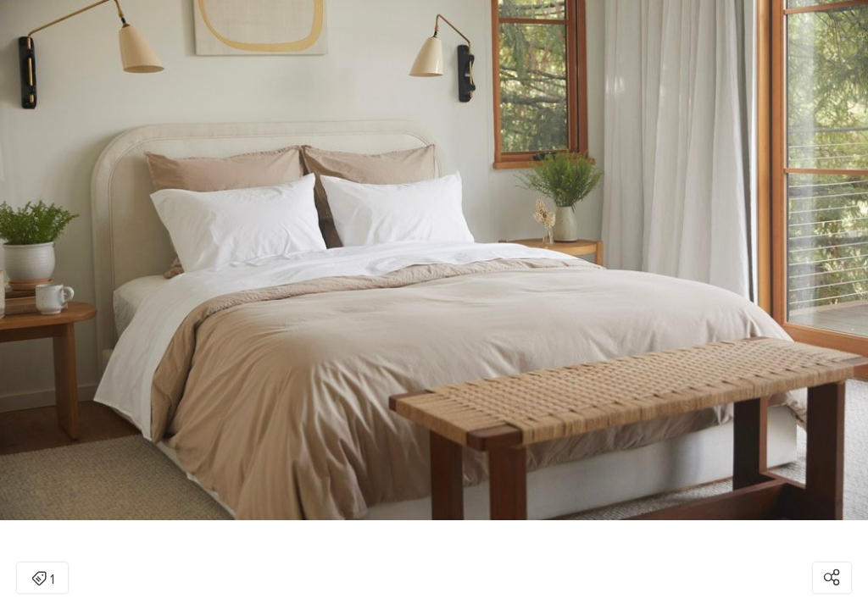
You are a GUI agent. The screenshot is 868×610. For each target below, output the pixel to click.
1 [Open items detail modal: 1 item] (43, 579)
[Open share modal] (832, 578)
